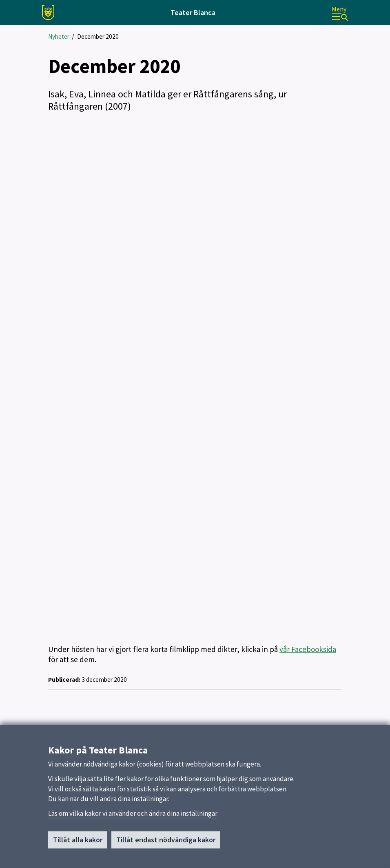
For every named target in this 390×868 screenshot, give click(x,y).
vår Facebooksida (308, 649)
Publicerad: (64, 680)
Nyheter (59, 36)
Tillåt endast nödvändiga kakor (166, 840)
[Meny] (340, 13)
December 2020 (98, 36)
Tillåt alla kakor (78, 840)
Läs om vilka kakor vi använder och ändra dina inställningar (133, 813)
